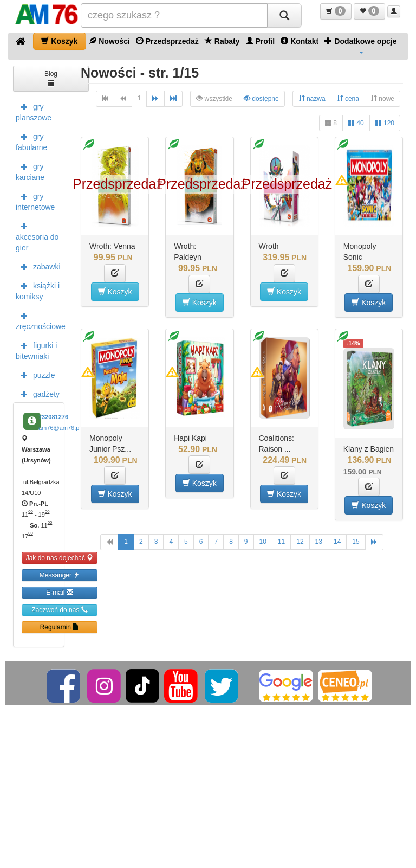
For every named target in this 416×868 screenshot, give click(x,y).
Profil (261, 41)
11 (281, 542)
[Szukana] (174, 15)
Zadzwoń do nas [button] (59, 610)
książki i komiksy (38, 290)
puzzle (35, 375)
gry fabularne (31, 141)
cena (348, 98)
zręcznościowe (40, 320)
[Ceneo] (345, 685)
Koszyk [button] (115, 291)
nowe (382, 98)
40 (356, 123)
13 (319, 542)
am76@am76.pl (60, 428)
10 (263, 542)
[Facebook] (64, 685)
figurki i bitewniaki (36, 350)
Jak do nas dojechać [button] (60, 558)
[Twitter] (222, 685)
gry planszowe (34, 111)
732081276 (53, 417)
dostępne (261, 98)
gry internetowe (35, 201)
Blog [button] (51, 78)
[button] (336, 11)
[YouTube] (182, 685)
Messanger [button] (60, 575)
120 (385, 123)
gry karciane (30, 171)
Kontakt (300, 41)
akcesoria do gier (37, 236)
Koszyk (59, 41)
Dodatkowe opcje (360, 45)
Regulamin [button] (60, 627)
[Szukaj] (284, 15)
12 (300, 542)
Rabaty (222, 41)
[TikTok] (142, 685)
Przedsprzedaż (167, 41)
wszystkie (214, 98)
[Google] (286, 685)
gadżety (38, 394)
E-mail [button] (59, 592)
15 (356, 542)
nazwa (312, 98)
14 (337, 542)
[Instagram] (105, 685)
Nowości (109, 41)
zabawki (38, 266)
